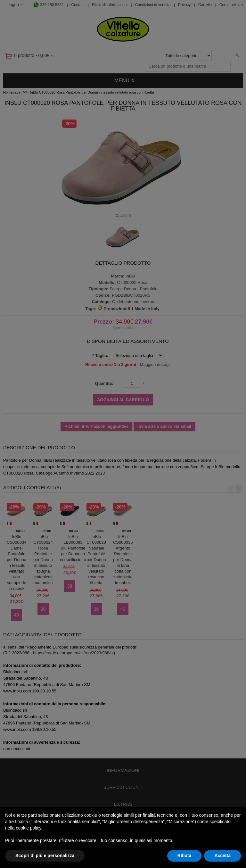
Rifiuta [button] (184, 856)
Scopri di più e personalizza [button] (45, 856)
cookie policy (28, 828)
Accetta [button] (222, 856)
